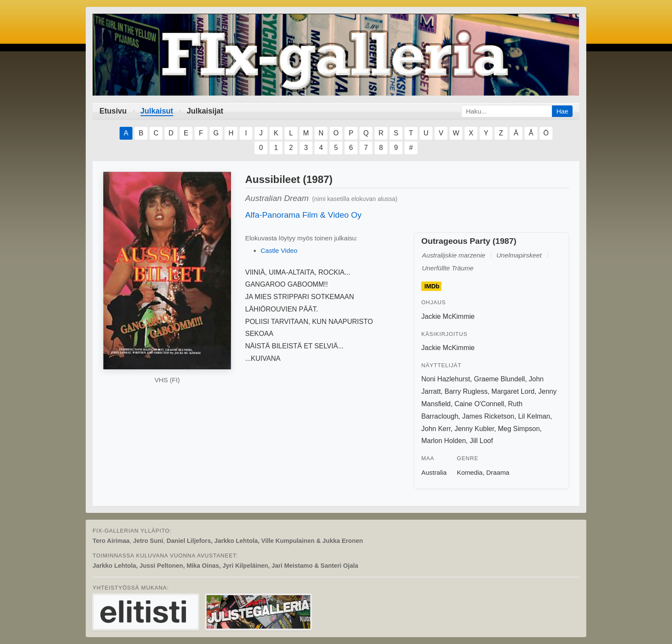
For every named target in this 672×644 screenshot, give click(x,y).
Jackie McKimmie (448, 316)
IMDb (432, 286)
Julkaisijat (205, 111)
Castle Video (279, 250)
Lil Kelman (534, 416)
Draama (498, 472)
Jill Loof (481, 441)
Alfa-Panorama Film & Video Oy (303, 215)
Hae (562, 111)
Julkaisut (157, 111)
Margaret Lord (513, 391)
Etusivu (113, 111)
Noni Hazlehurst (446, 379)
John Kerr (436, 429)
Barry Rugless (466, 391)
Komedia (470, 472)
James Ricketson (488, 416)
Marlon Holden (444, 441)
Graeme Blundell (499, 379)
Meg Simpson (519, 429)
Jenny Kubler (474, 429)
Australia (434, 472)
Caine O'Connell (479, 404)
